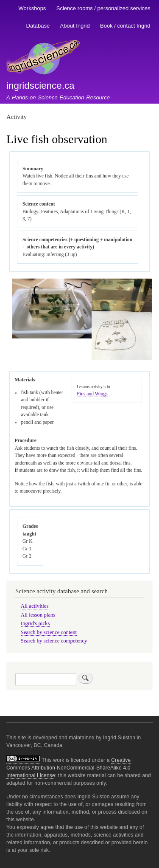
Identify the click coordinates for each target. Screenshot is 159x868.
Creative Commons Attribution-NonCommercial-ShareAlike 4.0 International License (68, 768)
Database (38, 26)
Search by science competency (54, 641)
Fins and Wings (92, 394)
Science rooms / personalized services (103, 8)
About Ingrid (75, 26)
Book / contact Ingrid (125, 26)
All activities (35, 606)
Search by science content (49, 632)
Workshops (32, 8)
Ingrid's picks (35, 623)
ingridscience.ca (40, 86)
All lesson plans (38, 615)
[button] (52, 337)
